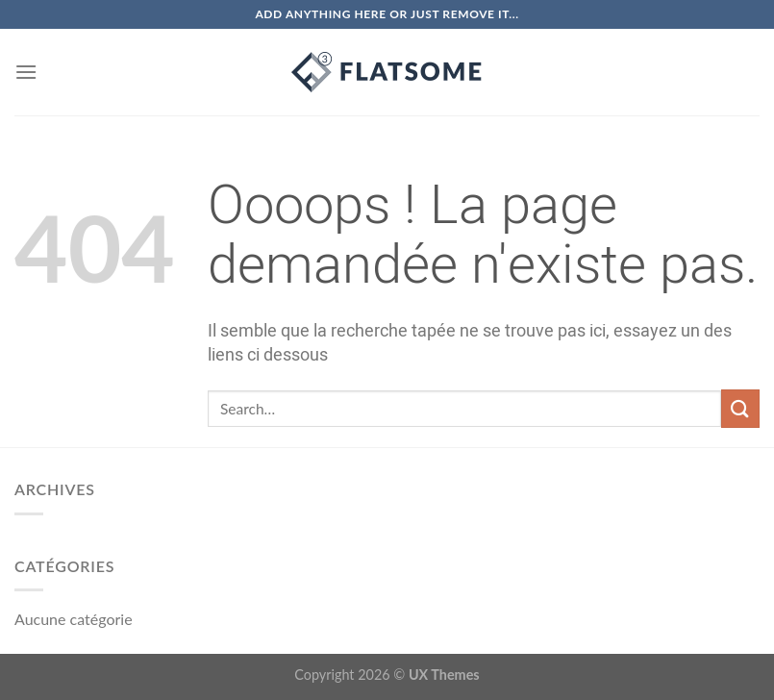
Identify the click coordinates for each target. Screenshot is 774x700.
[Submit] (740, 408)
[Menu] (26, 72)
